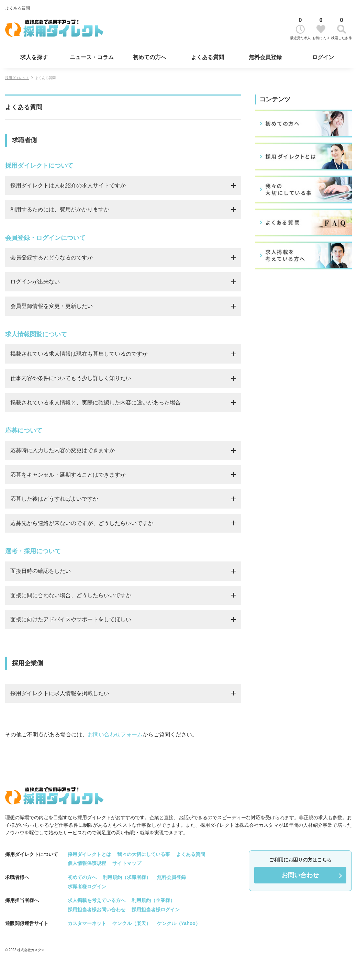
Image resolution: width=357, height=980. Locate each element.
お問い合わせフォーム (115, 734)
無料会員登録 (265, 57)
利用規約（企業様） (153, 900)
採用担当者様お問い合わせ (97, 909)
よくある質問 (208, 57)
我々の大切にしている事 (144, 854)
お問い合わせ (300, 875)
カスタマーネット (87, 923)
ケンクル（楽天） (132, 923)
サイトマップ (127, 863)
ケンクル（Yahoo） (179, 923)
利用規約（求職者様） (127, 877)
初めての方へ (149, 57)
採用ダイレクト (17, 78)
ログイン (323, 57)
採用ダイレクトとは (89, 854)
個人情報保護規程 (87, 863)
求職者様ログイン (87, 886)
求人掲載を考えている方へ (97, 900)
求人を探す (34, 57)
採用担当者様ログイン (156, 909)
